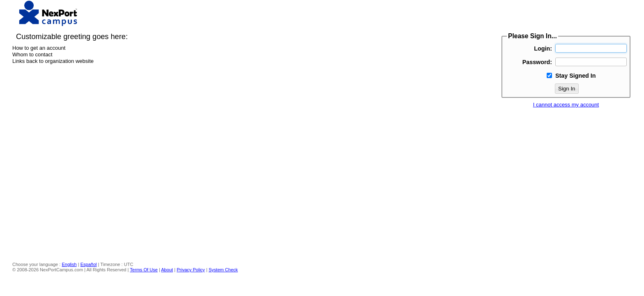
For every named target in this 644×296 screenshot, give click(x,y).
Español (89, 264)
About (167, 270)
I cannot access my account (566, 105)
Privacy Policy (191, 270)
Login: (543, 49)
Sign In (567, 89)
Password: (537, 62)
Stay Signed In (576, 76)
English (69, 264)
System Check (223, 270)
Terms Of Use (144, 270)
